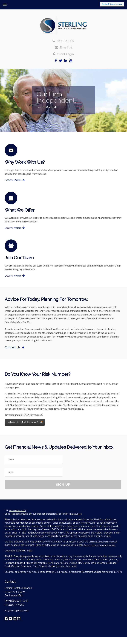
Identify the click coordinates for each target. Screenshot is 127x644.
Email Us (66, 48)
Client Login (65, 54)
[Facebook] (56, 61)
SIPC (120, 572)
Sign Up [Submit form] (63, 485)
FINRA (114, 572)
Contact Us (14, 347)
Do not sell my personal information (99, 545)
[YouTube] (71, 61)
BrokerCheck (76, 514)
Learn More (47, 107)
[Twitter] (61, 61)
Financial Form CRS (18, 511)
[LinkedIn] (66, 61)
